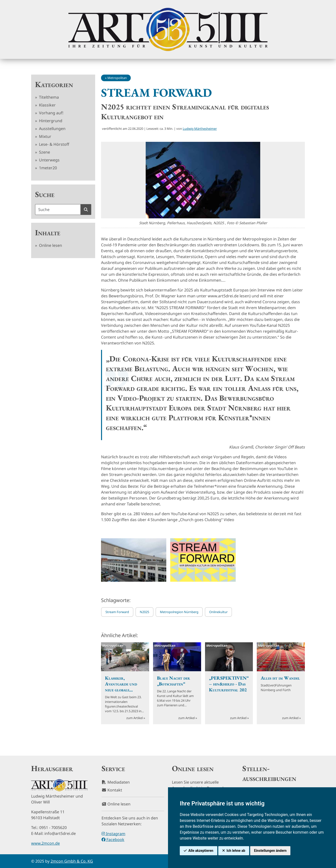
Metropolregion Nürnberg (179, 612)
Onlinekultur (218, 612)
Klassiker (47, 105)
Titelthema (48, 97)
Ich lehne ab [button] (236, 851)
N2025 (144, 612)
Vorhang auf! (51, 113)
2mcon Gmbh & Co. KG (72, 861)
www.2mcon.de (45, 843)
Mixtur (45, 136)
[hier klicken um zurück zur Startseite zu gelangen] (168, 29)
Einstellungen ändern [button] (270, 851)
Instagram (113, 834)
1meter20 (47, 168)
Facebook (113, 840)
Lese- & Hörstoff (54, 144)
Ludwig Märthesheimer (200, 129)
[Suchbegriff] (58, 210)
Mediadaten (116, 782)
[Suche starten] (86, 210)
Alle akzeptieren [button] (201, 851)
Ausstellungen (52, 129)
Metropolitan (117, 78)
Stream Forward (117, 612)
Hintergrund (50, 121)
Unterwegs (49, 160)
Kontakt (112, 790)
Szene (44, 152)
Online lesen (50, 245)
